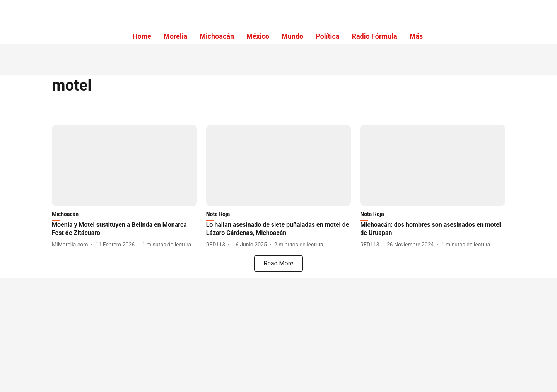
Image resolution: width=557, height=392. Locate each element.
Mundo (292, 36)
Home (142, 36)
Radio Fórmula (374, 36)
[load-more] (278, 264)
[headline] (124, 229)
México (258, 36)
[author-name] (72, 245)
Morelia (175, 36)
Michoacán (217, 36)
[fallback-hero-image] (124, 165)
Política (327, 36)
